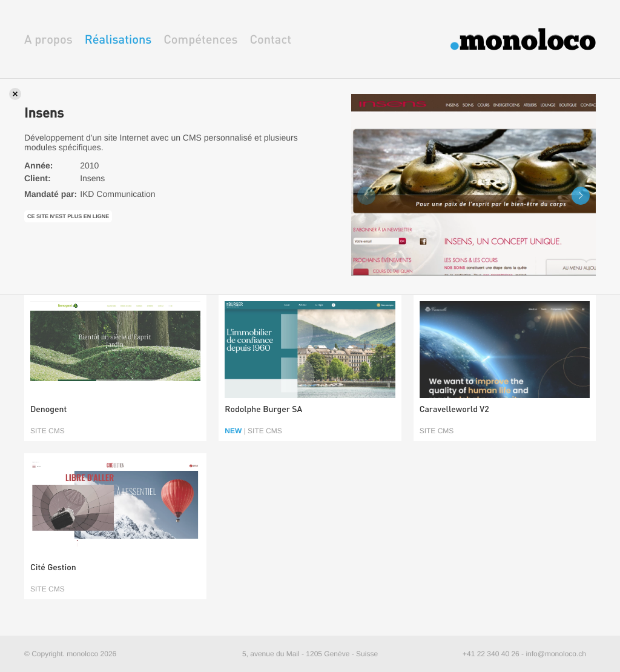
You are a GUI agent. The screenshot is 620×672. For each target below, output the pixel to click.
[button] (581, 196)
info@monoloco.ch (556, 654)
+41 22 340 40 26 (491, 654)
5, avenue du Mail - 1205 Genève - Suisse (310, 654)
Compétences (200, 39)
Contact (270, 39)
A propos (48, 39)
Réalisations (118, 39)
